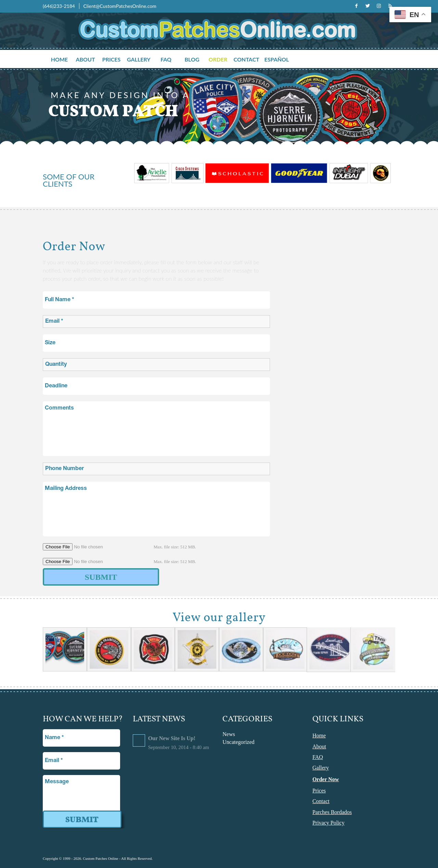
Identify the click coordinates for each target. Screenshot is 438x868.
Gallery (321, 768)
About (319, 746)
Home (319, 736)
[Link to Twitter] (368, 6)
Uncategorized (238, 742)
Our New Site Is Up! (172, 738)
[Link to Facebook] (356, 6)
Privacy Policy (328, 823)
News (229, 734)
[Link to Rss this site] (390, 6)
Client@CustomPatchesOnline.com (120, 6)
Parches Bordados (332, 812)
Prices (319, 791)
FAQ (318, 757)
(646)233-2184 (59, 6)
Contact (321, 801)
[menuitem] (62, 60)
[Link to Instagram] (379, 6)
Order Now (326, 779)
